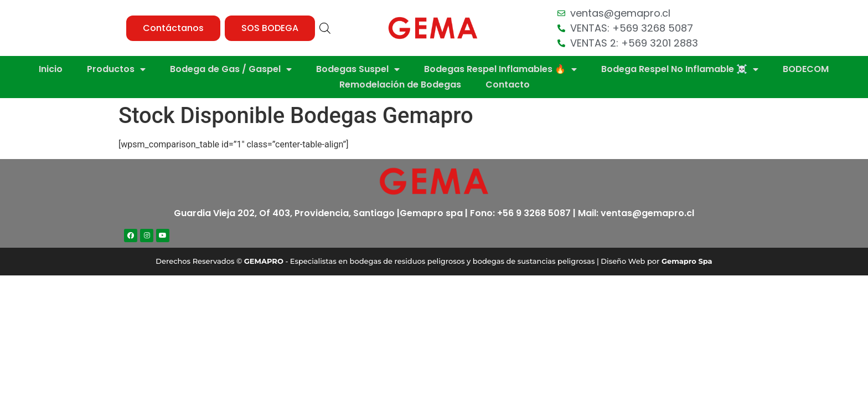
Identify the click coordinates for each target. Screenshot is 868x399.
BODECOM (806, 69)
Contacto (508, 85)
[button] (173, 28)
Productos (116, 69)
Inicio (51, 69)
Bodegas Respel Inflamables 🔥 (500, 69)
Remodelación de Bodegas (400, 85)
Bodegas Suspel (358, 69)
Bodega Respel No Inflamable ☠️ (680, 69)
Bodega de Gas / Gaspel (231, 69)
